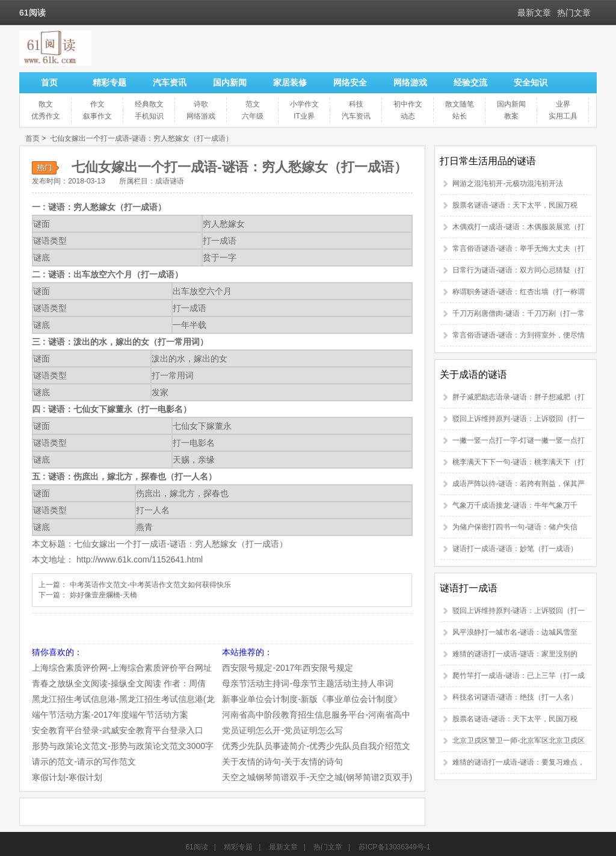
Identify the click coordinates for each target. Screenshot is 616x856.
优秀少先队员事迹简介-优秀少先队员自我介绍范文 (316, 746)
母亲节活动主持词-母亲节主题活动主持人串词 (308, 683)
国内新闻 (230, 82)
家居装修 (290, 82)
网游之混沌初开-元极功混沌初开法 (508, 183)
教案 (511, 116)
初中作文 (408, 104)
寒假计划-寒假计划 (67, 777)
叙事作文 (97, 116)
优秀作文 (46, 116)
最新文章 (534, 13)
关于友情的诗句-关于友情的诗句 (282, 762)
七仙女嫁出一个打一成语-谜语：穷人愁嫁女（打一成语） (141, 138)
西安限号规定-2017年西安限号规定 (288, 668)
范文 (253, 104)
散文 (46, 104)
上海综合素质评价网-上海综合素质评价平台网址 (122, 668)
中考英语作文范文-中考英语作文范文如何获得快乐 (150, 585)
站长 (460, 116)
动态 (408, 116)
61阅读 (196, 847)
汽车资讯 (170, 82)
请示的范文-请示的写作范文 (84, 762)
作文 (97, 104)
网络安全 (350, 82)
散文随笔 (460, 104)
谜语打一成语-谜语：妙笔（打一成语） (515, 549)
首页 (49, 82)
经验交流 (470, 82)
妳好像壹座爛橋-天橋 (103, 595)
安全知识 (531, 82)
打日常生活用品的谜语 (488, 161)
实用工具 (563, 116)
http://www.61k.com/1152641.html (140, 559)
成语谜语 (170, 181)
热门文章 (574, 13)
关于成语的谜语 (473, 374)
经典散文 (149, 104)
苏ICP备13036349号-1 (395, 847)
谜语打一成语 (469, 588)
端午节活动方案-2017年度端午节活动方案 (110, 715)
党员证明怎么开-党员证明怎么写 (282, 730)
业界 (563, 104)
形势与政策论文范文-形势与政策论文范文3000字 (123, 746)
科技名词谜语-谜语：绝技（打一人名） (515, 697)
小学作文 (304, 104)
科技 (356, 104)
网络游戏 (410, 82)
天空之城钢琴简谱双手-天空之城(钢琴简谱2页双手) (317, 777)
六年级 (253, 116)
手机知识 (149, 116)
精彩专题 (109, 82)
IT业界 (304, 116)
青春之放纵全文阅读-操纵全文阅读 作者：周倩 (119, 683)
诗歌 (201, 104)
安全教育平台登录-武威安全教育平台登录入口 (118, 730)
